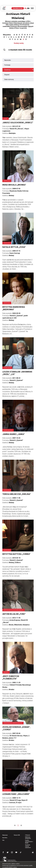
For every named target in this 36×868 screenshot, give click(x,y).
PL (26, 3)
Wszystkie (7, 29)
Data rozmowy (9, 74)
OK (24, 865)
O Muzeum (28, 829)
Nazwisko (8, 54)
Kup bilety (5, 832)
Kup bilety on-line (18, 3)
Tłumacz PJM (17, 829)
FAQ (3, 834)
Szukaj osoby (19, 37)
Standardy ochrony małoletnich (28, 840)
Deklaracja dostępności (28, 832)
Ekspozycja (5, 829)
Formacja (7, 59)
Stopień (7, 69)
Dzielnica (7, 64)
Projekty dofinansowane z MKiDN (29, 836)
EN (28, 3)
